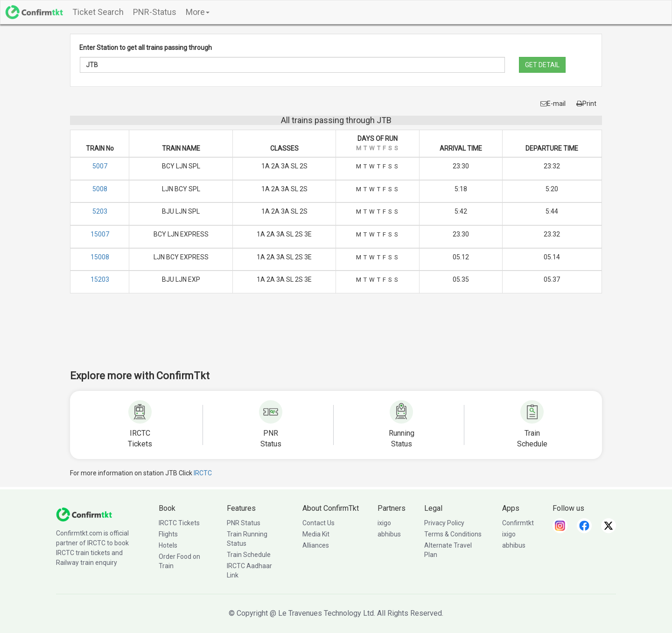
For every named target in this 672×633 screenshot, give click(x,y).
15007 (100, 234)
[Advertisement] (336, 338)
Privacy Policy (444, 523)
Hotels (168, 545)
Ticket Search (98, 12)
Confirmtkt (518, 523)
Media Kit (316, 534)
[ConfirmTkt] (84, 514)
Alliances (316, 545)
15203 (100, 279)
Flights (168, 534)
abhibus (389, 534)
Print (586, 104)
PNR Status (244, 523)
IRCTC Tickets (179, 523)
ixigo (384, 523)
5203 (100, 211)
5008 (100, 189)
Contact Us (318, 523)
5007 (100, 166)
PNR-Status (155, 12)
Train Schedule (249, 555)
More (198, 12)
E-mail (553, 104)
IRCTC (203, 473)
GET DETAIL (542, 65)
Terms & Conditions (453, 534)
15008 (100, 257)
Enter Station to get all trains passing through (146, 48)
